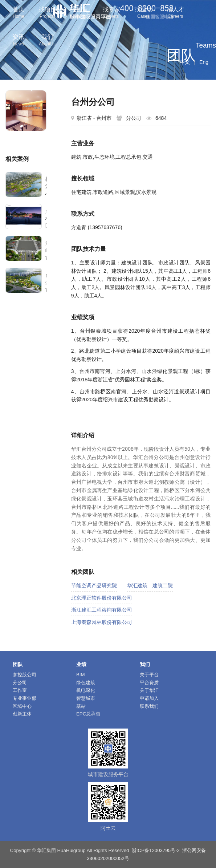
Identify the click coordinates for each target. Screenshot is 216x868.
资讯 (19, 41)
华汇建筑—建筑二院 (150, 585)
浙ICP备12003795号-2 (156, 850)
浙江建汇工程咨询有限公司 (102, 610)
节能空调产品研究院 (94, 585)
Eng (204, 62)
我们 (47, 41)
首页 (19, 13)
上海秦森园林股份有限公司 (102, 622)
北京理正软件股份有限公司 (102, 598)
